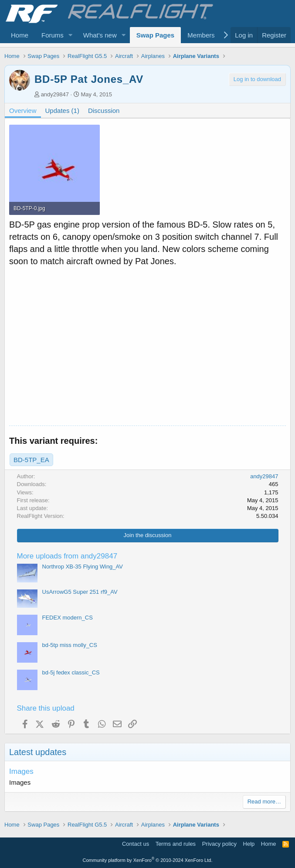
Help (249, 844)
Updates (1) (62, 111)
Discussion (104, 111)
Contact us (136, 844)
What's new (100, 35)
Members (201, 35)
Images (21, 771)
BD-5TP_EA (31, 460)
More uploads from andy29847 (67, 556)
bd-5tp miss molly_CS (70, 645)
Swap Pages (156, 35)
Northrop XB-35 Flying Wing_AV (83, 567)
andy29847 (55, 94)
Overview (23, 111)
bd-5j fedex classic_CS (71, 672)
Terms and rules (176, 844)
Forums (53, 35)
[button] (71, 35)
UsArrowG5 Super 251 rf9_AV (80, 592)
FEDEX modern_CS (68, 618)
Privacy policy (219, 844)
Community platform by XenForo (148, 860)
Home (20, 35)
